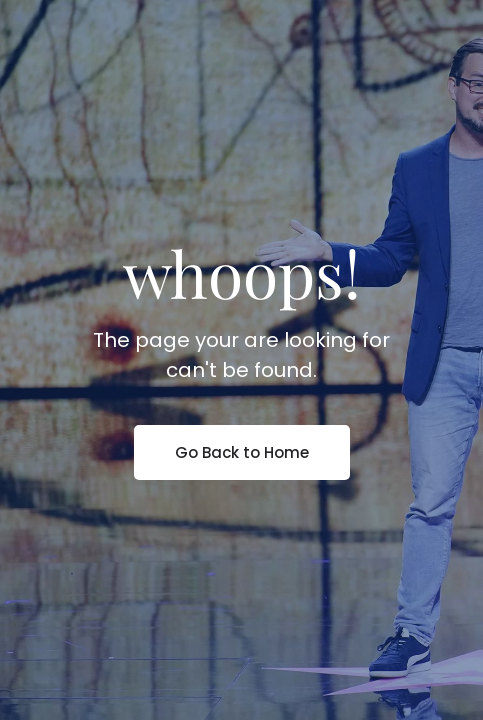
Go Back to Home (242, 452)
